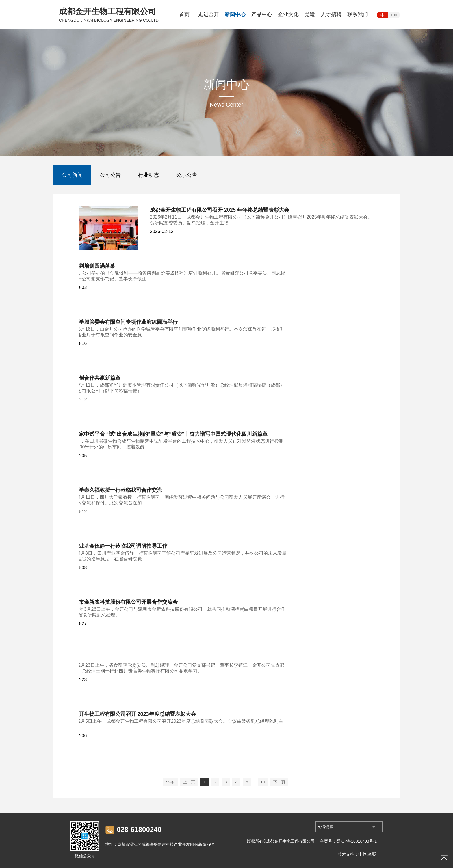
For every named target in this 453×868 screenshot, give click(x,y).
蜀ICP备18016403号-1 (357, 841)
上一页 (189, 782)
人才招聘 (331, 14)
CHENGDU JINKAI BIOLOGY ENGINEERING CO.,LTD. (109, 20)
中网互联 (367, 854)
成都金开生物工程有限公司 (107, 11)
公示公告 (187, 175)
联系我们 (358, 14)
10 (263, 782)
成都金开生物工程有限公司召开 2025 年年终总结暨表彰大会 (220, 210)
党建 (310, 14)
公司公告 (110, 175)
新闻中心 (235, 14)
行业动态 (148, 175)
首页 (184, 14)
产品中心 (262, 14)
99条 (170, 782)
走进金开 (209, 14)
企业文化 (288, 14)
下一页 (279, 782)
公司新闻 (72, 175)
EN (394, 15)
